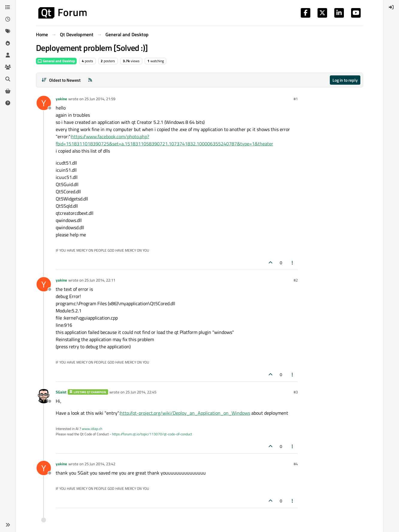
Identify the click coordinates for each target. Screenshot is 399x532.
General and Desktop (56, 61)
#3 (296, 392)
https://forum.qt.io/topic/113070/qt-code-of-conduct (152, 434)
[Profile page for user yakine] (44, 103)
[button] (8, 525)
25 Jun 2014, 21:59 (100, 99)
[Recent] (8, 19)
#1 (296, 99)
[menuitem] (391, 7)
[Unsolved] (8, 103)
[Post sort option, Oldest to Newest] (61, 80)
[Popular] (8, 43)
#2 (296, 280)
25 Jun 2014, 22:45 (141, 392)
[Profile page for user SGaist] (44, 396)
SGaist (61, 392)
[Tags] (8, 31)
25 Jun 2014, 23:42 (100, 464)
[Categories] (8, 7)
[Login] (391, 7)
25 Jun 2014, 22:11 (100, 280)
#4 (296, 464)
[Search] (8, 79)
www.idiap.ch (92, 429)
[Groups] (8, 67)
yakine (61, 99)
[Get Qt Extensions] (8, 91)
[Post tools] (293, 263)
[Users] (8, 55)
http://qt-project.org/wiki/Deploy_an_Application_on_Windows (185, 413)
